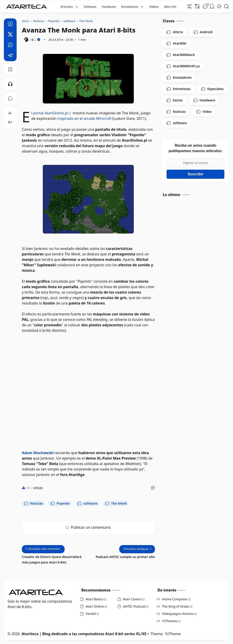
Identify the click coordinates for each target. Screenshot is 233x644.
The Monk (116, 503)
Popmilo (60, 503)
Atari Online (95, 606)
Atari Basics (94, 599)
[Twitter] (10, 35)
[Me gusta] (153, 488)
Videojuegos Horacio (178, 614)
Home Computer (175, 599)
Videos (154, 7)
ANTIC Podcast (134, 606)
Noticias (33, 503)
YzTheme (173, 634)
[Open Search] (226, 6)
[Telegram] (10, 56)
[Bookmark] (10, 69)
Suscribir (196, 174)
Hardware (109, 7)
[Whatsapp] (10, 45)
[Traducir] (197, 6)
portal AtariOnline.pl (51, 113)
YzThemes (170, 621)
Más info (170, 7)
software (87, 503)
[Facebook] (10, 25)
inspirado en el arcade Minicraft (85, 118)
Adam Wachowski (38, 453)
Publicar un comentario (88, 527)
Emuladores (130, 7)
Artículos (67, 7)
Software (90, 7)
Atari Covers (132, 599)
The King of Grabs (176, 606)
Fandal (91, 614)
